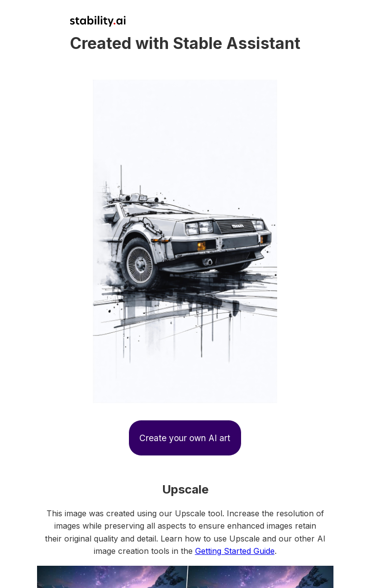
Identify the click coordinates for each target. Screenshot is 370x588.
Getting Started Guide (235, 551)
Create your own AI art (185, 438)
